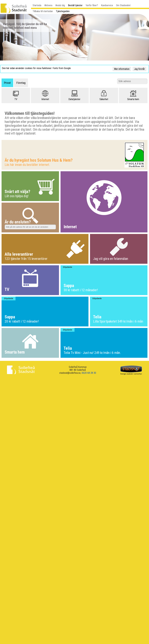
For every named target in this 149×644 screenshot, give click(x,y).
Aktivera (48, 5)
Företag (21, 83)
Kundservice (107, 5)
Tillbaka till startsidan (43, 11)
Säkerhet (104, 95)
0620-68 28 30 (89, 373)
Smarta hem (133, 95)
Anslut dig (60, 5)
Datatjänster (74, 95)
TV (16, 95)
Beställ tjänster (75, 5)
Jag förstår (139, 69)
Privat (7, 83)
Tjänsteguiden (63, 11)
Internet (45, 95)
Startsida (37, 5)
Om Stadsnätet (123, 5)
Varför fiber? (92, 5)
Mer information (122, 69)
